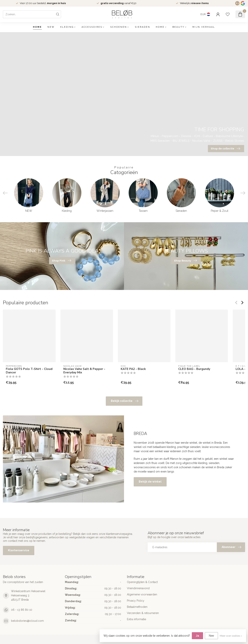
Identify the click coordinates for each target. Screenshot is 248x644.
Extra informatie (136, 619)
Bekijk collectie (125, 401)
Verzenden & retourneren (143, 613)
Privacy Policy (136, 601)
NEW (51, 27)
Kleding (67, 27)
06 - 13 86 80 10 (22, 610)
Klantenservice (19, 550)
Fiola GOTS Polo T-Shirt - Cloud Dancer (29, 371)
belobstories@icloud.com (27, 621)
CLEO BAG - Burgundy (194, 369)
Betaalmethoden (137, 607)
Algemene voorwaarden (142, 594)
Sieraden (143, 27)
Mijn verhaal (204, 27)
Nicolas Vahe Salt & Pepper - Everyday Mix (84, 371)
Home (37, 27)
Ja (197, 636)
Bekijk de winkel (150, 482)
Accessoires (92, 27)
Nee (211, 636)
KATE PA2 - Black (133, 369)
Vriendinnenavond (138, 588)
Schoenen (119, 27)
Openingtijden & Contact (142, 582)
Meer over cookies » (231, 636)
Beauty (178, 27)
